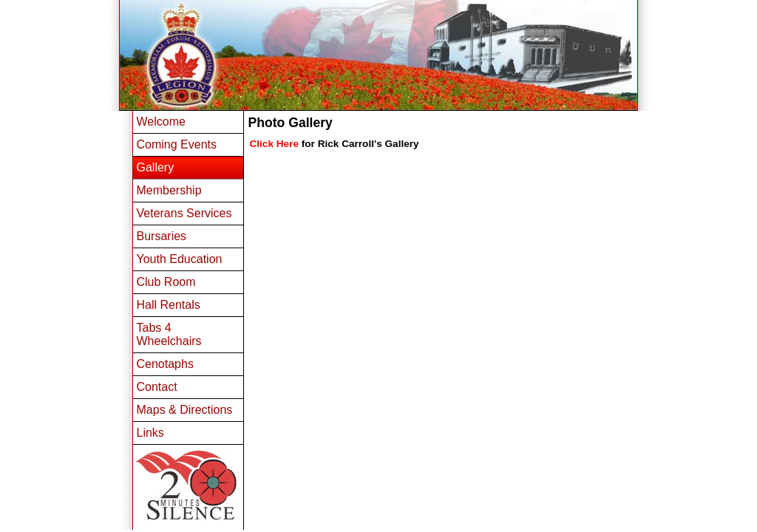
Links (150, 433)
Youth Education (180, 259)
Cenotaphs (165, 364)
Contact (157, 387)
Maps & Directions (185, 410)
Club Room (166, 282)
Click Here (275, 144)
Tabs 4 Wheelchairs (169, 334)
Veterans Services (184, 213)
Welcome (161, 122)
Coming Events (177, 144)
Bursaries (162, 236)
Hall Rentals (169, 305)
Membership (169, 190)
